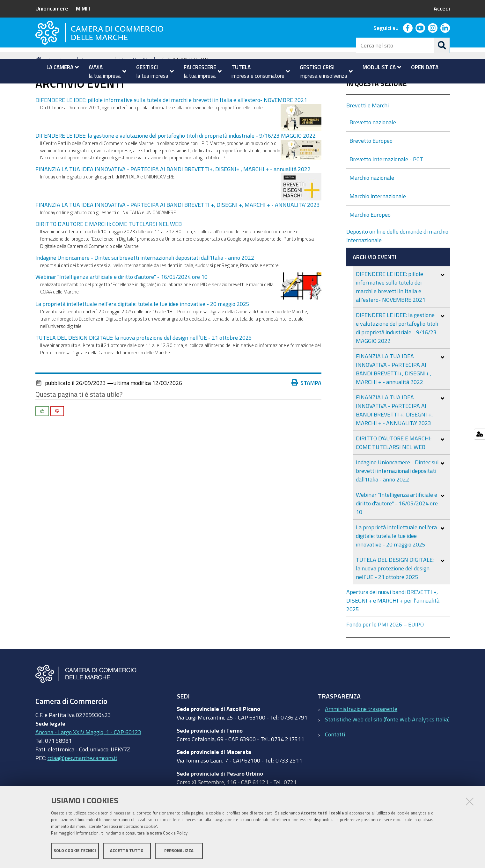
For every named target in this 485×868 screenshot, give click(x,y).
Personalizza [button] (179, 851)
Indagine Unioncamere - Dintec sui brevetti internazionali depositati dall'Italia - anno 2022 (145, 289)
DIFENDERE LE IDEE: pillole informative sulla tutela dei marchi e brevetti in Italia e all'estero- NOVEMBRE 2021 (171, 131)
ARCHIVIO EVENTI (375, 288)
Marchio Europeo (371, 246)
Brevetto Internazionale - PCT (387, 190)
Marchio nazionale (372, 209)
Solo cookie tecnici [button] (75, 851)
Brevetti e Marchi (139, 90)
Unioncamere (52, 8)
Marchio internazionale (378, 227)
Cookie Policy (175, 834)
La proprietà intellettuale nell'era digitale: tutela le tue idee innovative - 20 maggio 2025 (142, 335)
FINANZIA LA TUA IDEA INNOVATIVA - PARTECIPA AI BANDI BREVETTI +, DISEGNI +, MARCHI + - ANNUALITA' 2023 (178, 236)
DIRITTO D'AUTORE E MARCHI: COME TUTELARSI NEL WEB (109, 255)
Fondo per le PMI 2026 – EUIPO (385, 655)
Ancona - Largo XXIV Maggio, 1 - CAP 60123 (88, 763)
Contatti (335, 765)
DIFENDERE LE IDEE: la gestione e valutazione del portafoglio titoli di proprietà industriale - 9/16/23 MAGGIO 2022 (176, 166)
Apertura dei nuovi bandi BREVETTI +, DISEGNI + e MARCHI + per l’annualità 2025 (393, 632)
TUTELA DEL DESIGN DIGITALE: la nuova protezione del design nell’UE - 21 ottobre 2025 (144, 368)
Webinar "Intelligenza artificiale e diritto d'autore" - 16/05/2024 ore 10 (121, 307)
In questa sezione (376, 115)
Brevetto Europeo (372, 172)
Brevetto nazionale (373, 153)
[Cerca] (442, 45)
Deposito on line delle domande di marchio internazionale (397, 267)
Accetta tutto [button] (127, 851)
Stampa (308, 414)
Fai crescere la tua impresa (79, 90)
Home (40, 90)
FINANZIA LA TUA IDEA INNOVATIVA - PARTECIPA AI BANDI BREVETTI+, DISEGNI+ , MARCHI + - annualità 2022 (173, 200)
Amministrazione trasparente (361, 740)
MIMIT (83, 8)
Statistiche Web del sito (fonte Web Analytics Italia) (387, 750)
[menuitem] (60, 67)
